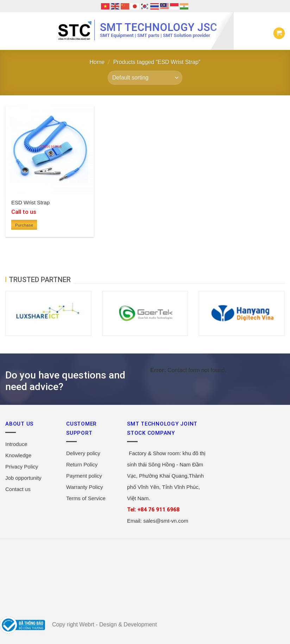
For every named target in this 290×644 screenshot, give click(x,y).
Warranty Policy (84, 487)
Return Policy (82, 464)
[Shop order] (145, 78)
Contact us (18, 489)
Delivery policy (83, 453)
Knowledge (18, 455)
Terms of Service (86, 498)
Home (97, 62)
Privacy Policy (22, 467)
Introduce (16, 444)
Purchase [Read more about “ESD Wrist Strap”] (24, 225)
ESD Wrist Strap (30, 202)
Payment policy (84, 476)
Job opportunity (23, 478)
